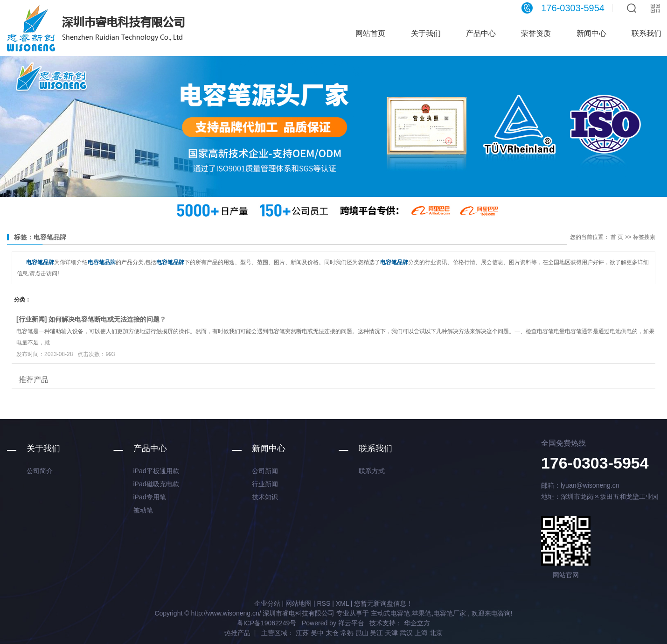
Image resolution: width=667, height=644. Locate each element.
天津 (391, 633)
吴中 (317, 633)
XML (342, 603)
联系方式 (372, 471)
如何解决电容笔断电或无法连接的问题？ (107, 319)
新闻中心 (591, 33)
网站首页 (370, 33)
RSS (323, 603)
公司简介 (40, 471)
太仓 (332, 633)
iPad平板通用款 (156, 471)
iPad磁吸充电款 (156, 484)
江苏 (302, 633)
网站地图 (299, 603)
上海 (421, 633)
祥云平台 (351, 623)
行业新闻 (32, 319)
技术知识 (265, 497)
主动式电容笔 (390, 613)
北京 (436, 633)
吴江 (376, 633)
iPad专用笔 (150, 497)
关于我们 (426, 33)
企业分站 (267, 603)
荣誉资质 (536, 33)
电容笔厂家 (450, 613)
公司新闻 (265, 471)
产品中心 (481, 33)
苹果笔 (422, 613)
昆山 (362, 633)
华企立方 (416, 623)
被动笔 (143, 510)
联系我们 (375, 448)
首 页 (617, 237)
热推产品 (237, 633)
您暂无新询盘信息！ (383, 603)
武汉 (406, 633)
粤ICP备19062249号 (267, 623)
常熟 (347, 633)
